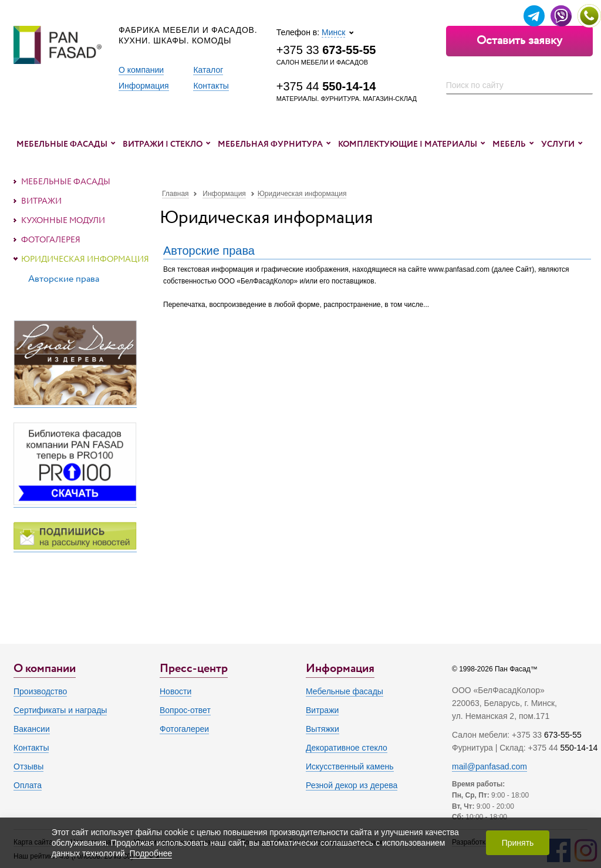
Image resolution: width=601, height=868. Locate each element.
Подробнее (151, 853)
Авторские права (209, 251)
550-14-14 (579, 748)
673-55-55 (563, 735)
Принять (518, 843)
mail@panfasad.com (489, 766)
